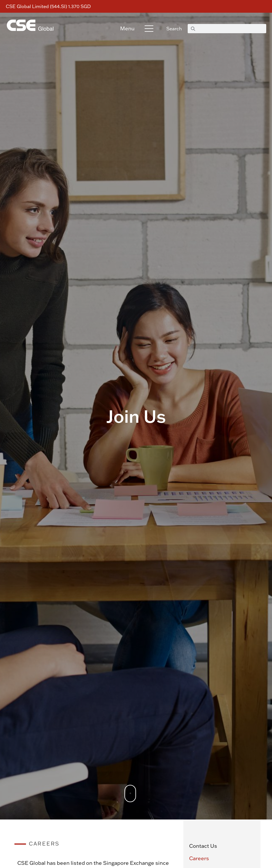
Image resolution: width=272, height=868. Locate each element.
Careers (199, 859)
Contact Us (203, 846)
